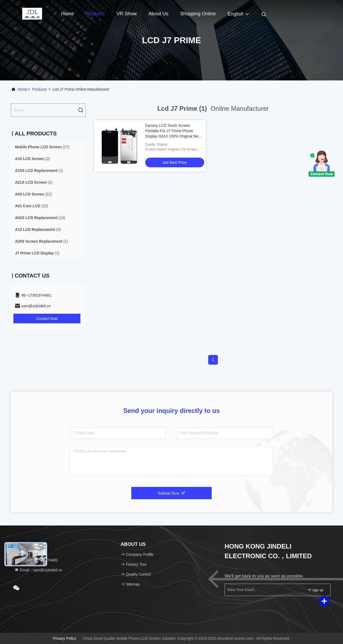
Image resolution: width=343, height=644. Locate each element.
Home (68, 14)
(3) (38, 230)
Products (95, 14)
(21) (33, 194)
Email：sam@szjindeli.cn (38, 570)
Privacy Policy (64, 638)
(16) (40, 218)
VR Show (127, 14)
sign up (315, 590)
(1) (39, 171)
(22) (31, 206)
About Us (158, 14)
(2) (32, 159)
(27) (42, 147)
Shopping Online (198, 14)
